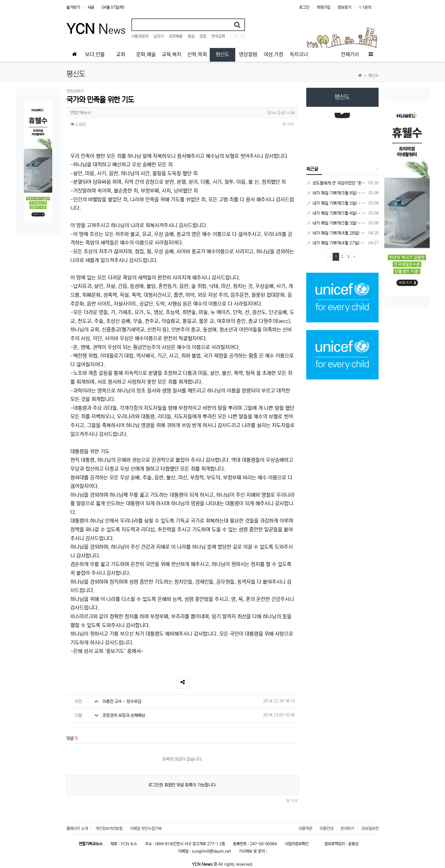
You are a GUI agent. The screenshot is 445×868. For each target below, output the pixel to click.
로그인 (304, 7)
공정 (203, 36)
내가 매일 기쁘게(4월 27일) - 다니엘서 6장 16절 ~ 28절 (336, 243)
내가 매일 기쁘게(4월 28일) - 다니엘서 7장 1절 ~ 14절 (336, 233)
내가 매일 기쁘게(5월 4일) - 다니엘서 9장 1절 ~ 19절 (336, 213)
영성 (191, 36)
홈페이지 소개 (77, 829)
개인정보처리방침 (109, 829)
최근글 (312, 169)
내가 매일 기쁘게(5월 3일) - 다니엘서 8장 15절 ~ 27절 (336, 223)
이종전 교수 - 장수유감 (122, 701)
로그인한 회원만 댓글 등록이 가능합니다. (183, 785)
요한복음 (176, 36)
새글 (91, 7)
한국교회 (218, 36)
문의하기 (347, 829)
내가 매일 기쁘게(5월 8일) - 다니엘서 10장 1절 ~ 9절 (336, 193)
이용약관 (305, 829)
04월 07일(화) (113, 7)
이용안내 (326, 829)
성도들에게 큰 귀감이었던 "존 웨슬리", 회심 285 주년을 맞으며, (336, 183)
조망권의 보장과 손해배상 (124, 715)
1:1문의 (365, 7)
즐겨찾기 (73, 7)
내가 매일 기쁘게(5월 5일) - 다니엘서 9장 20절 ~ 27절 (336, 203)
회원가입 (324, 7)
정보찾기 (345, 7)
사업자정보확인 (297, 844)
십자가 (159, 36)
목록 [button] (288, 124)
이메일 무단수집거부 (146, 829)
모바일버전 (370, 829)
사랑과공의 (140, 36)
